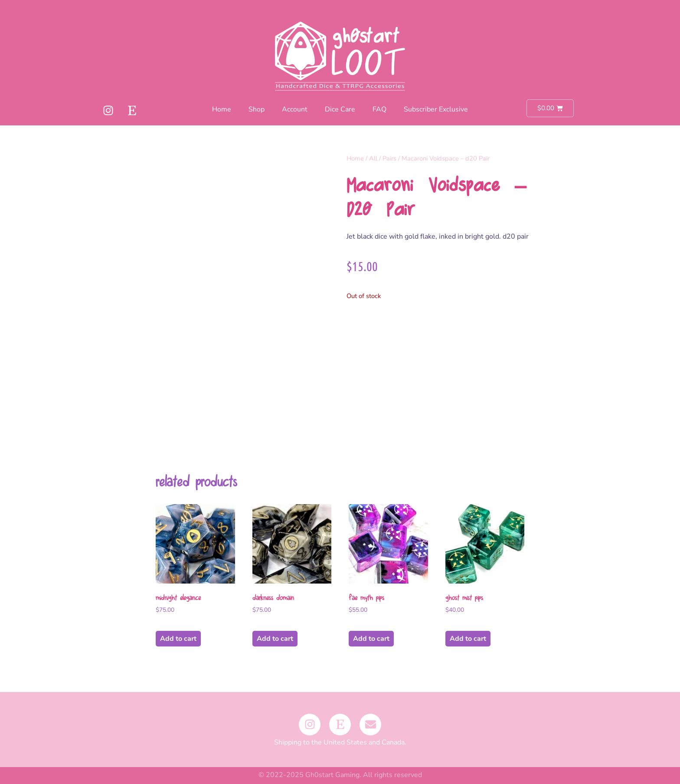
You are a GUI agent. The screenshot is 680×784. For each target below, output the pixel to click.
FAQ (379, 109)
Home (222, 109)
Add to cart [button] (178, 639)
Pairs (389, 158)
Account (295, 109)
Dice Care (340, 109)
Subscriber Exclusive (436, 109)
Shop (257, 109)
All (373, 158)
